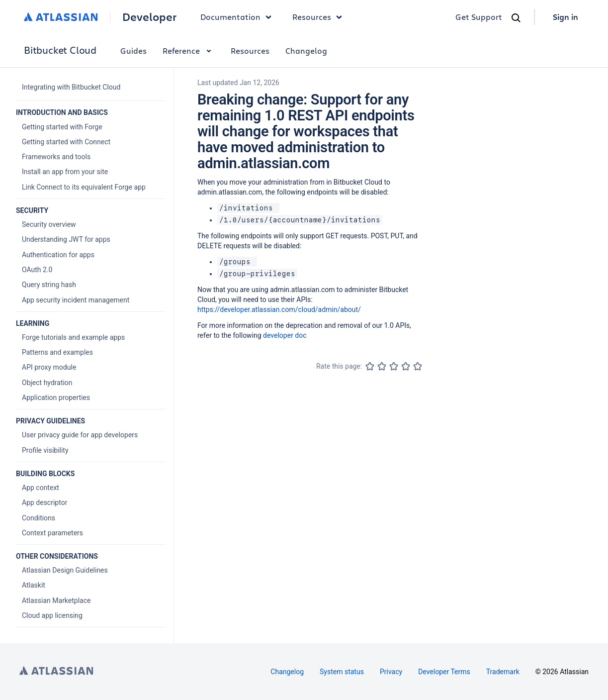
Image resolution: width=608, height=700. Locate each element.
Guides (133, 50)
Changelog (306, 50)
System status (342, 672)
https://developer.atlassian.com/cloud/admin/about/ (279, 309)
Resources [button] (320, 17)
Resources (250, 50)
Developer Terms (444, 672)
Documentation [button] (238, 17)
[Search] (516, 18)
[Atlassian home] (61, 17)
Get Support (479, 17)
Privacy (391, 672)
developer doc (285, 335)
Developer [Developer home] (149, 17)
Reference (189, 50)
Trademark (503, 672)
